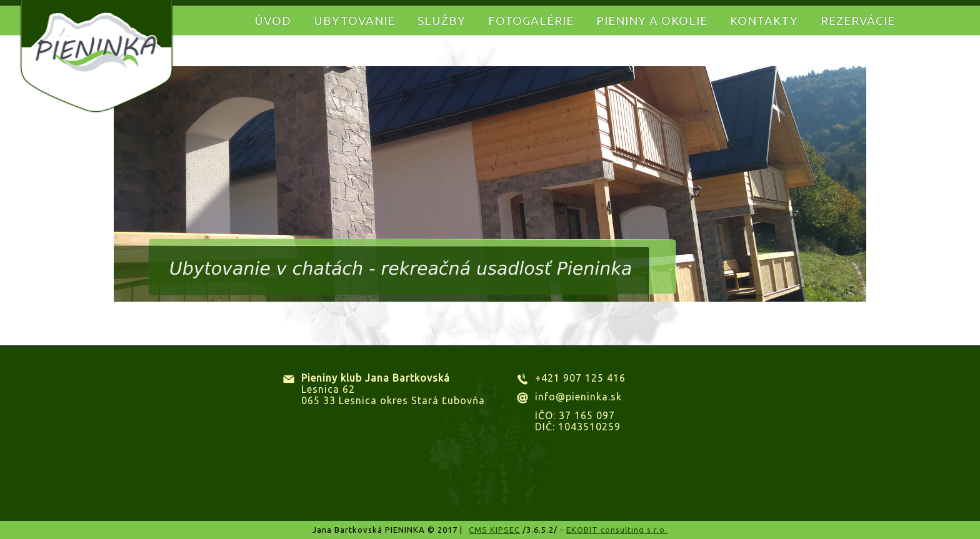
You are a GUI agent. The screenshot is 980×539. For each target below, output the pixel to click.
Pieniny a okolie (652, 21)
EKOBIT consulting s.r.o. (617, 530)
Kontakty (764, 21)
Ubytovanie (354, 21)
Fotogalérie (531, 21)
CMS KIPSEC (494, 530)
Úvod (273, 21)
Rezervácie (858, 21)
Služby (442, 21)
